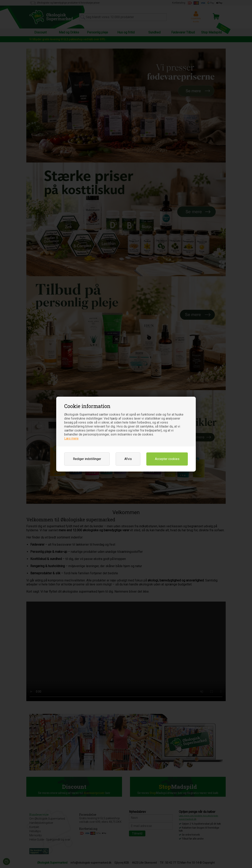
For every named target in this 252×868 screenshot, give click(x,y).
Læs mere (71, 438)
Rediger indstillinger (87, 459)
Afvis (128, 459)
